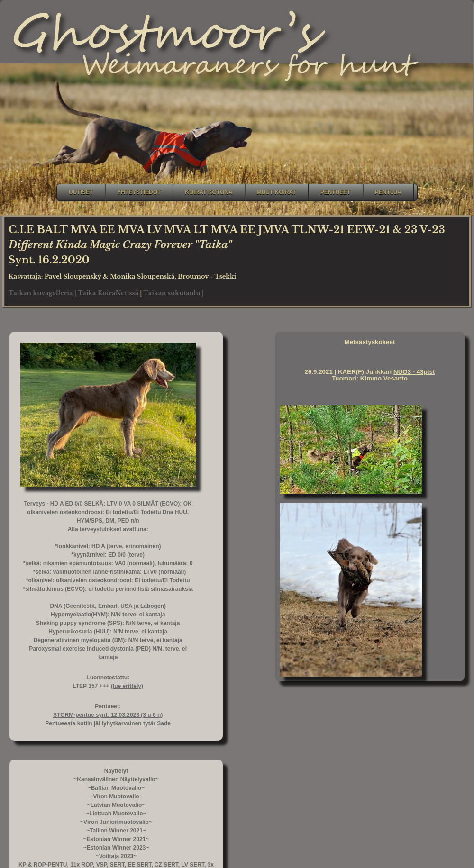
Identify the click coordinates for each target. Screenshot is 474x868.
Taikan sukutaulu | (174, 293)
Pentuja (388, 192)
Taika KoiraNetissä (108, 293)
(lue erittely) (127, 686)
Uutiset (81, 192)
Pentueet (336, 192)
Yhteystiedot (139, 192)
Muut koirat (277, 192)
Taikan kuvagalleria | (42, 293)
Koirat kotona (209, 192)
